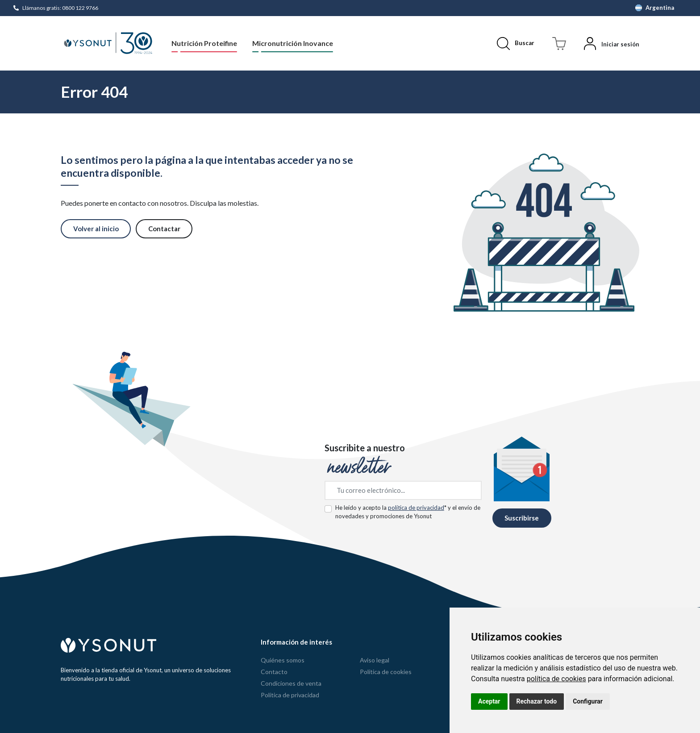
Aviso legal (375, 660)
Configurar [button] (588, 701)
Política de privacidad (290, 695)
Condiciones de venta (291, 683)
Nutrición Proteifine (204, 43)
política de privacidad (416, 508)
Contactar (164, 229)
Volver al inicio (96, 229)
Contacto (274, 672)
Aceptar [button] (489, 701)
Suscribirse (522, 518)
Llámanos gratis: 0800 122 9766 (60, 8)
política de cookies (556, 679)
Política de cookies (386, 672)
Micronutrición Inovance (293, 43)
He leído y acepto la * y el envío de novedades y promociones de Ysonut (408, 512)
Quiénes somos (283, 660)
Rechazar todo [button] (537, 701)
